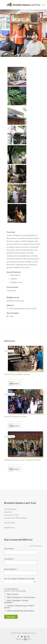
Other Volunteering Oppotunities (21, 611)
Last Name (9, 559)
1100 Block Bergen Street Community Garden (22, 460)
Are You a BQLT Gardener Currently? (20, 579)
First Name (9, 549)
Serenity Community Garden (15, 416)
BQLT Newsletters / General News (21, 597)
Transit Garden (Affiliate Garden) (17, 374)
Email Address (11, 569)
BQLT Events (13, 594)
